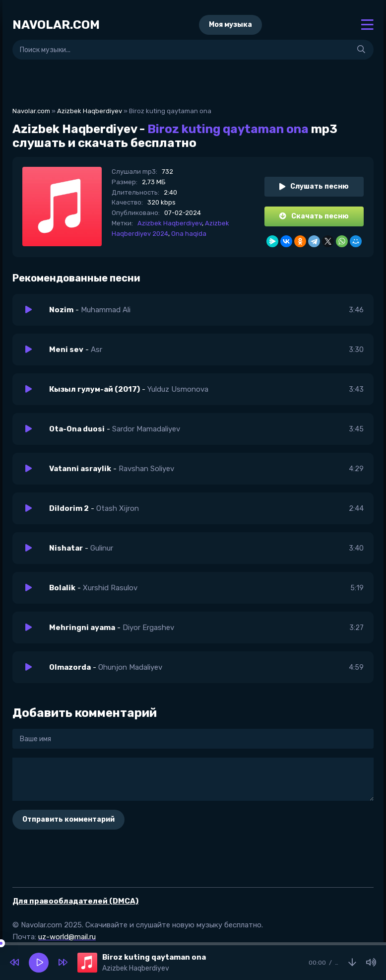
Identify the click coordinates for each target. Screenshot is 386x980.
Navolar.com (31, 111)
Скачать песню (314, 216)
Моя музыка (230, 25)
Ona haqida (189, 234)
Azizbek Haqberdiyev (90, 111)
